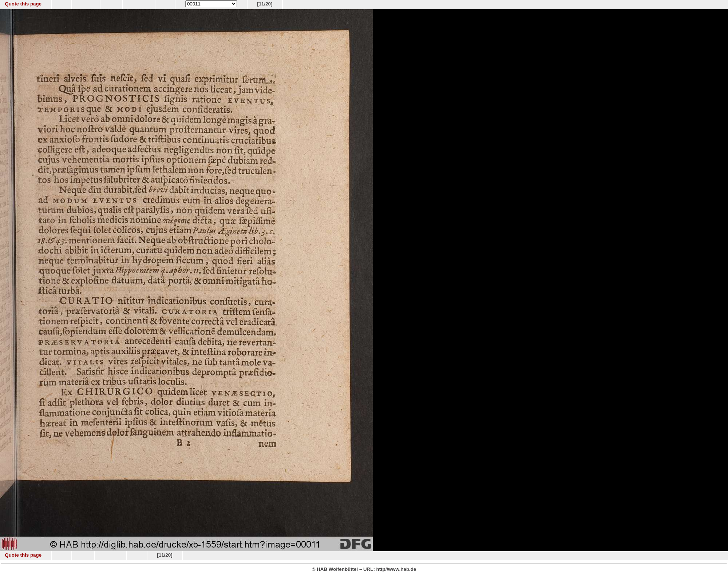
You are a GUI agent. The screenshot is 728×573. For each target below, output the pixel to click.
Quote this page (23, 4)
